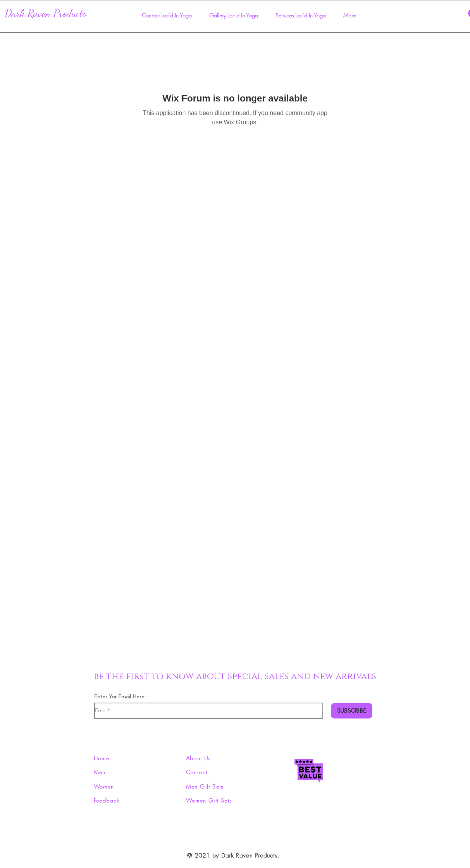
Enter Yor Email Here (119, 696)
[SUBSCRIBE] (352, 711)
